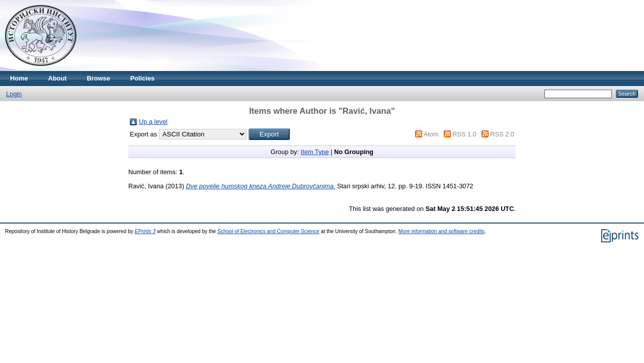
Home (19, 78)
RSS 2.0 (502, 134)
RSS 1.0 (464, 134)
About (58, 78)
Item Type (315, 152)
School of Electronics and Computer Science (268, 231)
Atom (431, 134)
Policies (142, 78)
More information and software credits (441, 231)
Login (14, 94)
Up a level (153, 122)
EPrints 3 (145, 231)
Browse (99, 78)
